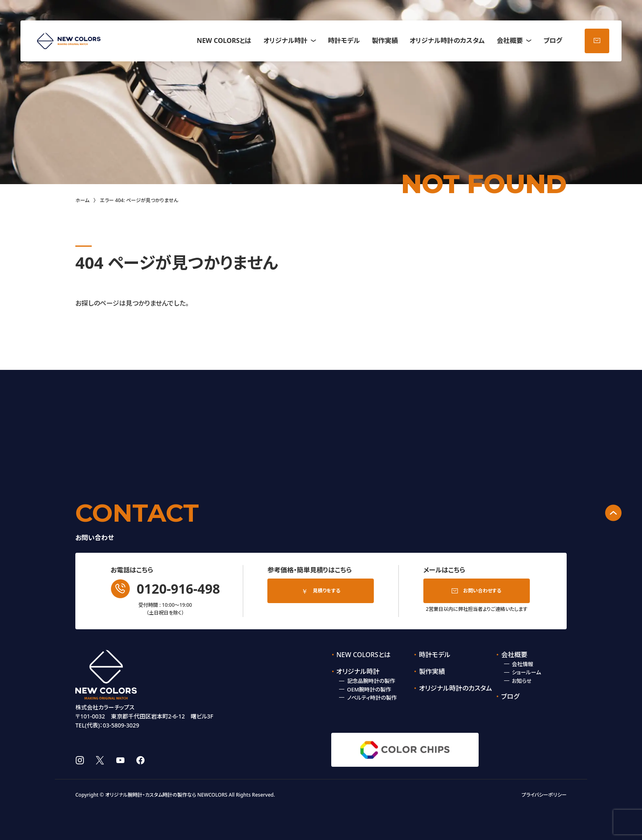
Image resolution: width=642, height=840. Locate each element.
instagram (80, 760)
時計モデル (344, 41)
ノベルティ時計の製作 (372, 698)
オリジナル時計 (285, 41)
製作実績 (385, 41)
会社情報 (522, 664)
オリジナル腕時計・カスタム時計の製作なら (151, 795)
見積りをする (327, 591)
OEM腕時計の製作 (369, 689)
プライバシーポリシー (544, 795)
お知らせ (522, 681)
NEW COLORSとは (224, 41)
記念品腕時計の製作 (371, 681)
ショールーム (526, 672)
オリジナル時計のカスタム (447, 41)
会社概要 (510, 41)
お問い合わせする (482, 591)
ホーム (82, 200)
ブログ (553, 41)
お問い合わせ (597, 41)
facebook (140, 760)
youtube (120, 760)
